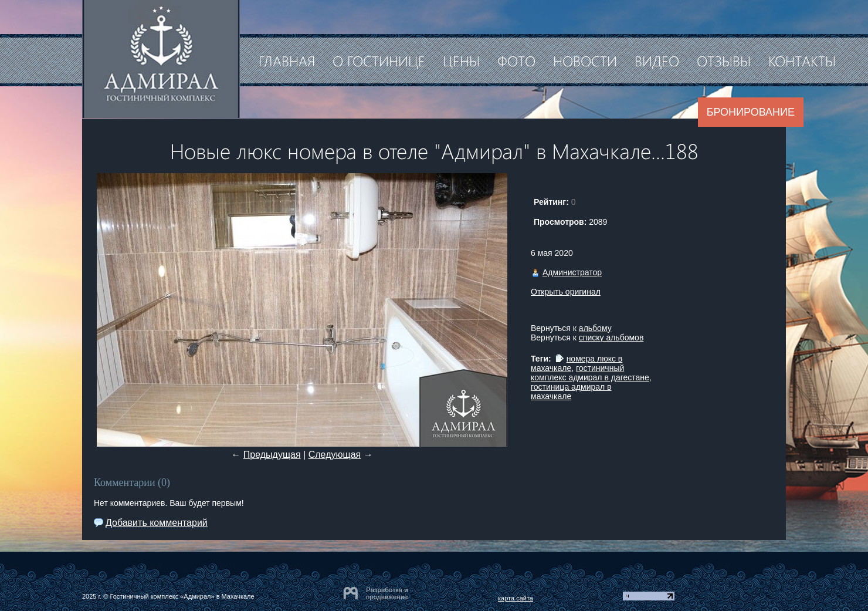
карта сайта (516, 598)
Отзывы (724, 60)
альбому (595, 328)
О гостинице (379, 60)
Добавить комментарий (157, 523)
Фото (516, 60)
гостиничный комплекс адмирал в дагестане (590, 373)
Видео (657, 60)
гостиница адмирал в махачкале (571, 391)
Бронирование (751, 112)
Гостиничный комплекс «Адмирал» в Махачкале (182, 596)
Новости (585, 60)
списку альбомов (611, 337)
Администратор (572, 272)
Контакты (802, 60)
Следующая (335, 455)
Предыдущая (272, 455)
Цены (461, 60)
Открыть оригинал (566, 292)
